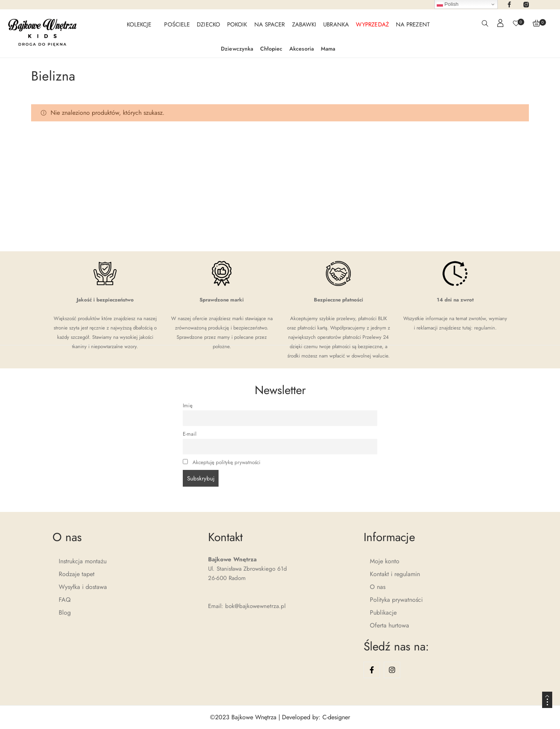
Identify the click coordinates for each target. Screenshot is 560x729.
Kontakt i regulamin (395, 574)
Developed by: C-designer (316, 717)
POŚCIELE (177, 25)
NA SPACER (270, 25)
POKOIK (237, 25)
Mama (328, 49)
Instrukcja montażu (83, 561)
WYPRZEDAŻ (372, 25)
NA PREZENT (413, 25)
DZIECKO (208, 25)
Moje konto (385, 561)
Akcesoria (302, 49)
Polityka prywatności (396, 600)
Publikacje (383, 612)
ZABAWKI (304, 25)
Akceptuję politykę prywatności (227, 462)
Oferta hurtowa (389, 625)
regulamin (485, 328)
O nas (378, 587)
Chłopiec (271, 49)
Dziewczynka (237, 49)
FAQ (65, 600)
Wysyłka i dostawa (83, 587)
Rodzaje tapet (77, 574)
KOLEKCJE (139, 25)
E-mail (190, 434)
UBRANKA (336, 25)
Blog (65, 612)
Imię (188, 406)
